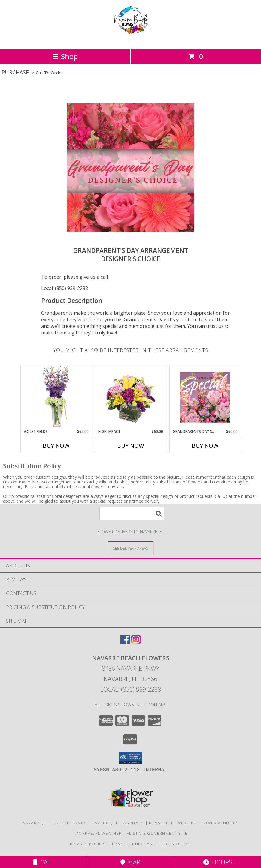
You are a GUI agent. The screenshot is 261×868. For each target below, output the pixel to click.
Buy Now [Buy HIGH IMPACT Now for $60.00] (131, 446)
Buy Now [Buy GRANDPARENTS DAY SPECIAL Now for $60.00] (205, 446)
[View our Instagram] (136, 642)
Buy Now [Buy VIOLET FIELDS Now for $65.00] (56, 446)
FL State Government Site (157, 833)
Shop (65, 56)
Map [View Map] (130, 862)
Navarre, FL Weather (98, 833)
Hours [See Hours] (218, 862)
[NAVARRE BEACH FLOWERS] (131, 40)
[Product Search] (132, 514)
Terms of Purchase (132, 844)
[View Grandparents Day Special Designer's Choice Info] (205, 397)
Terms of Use (176, 844)
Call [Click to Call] (43, 862)
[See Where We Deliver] (131, 548)
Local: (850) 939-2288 (65, 288)
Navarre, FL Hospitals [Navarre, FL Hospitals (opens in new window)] (118, 823)
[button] (130, 758)
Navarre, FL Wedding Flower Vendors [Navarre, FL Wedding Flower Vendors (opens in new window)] (194, 823)
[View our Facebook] (125, 642)
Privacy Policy (87, 844)
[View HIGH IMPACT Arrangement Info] (130, 397)
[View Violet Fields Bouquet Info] (56, 397)
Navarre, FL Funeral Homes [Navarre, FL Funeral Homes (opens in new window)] (55, 823)
